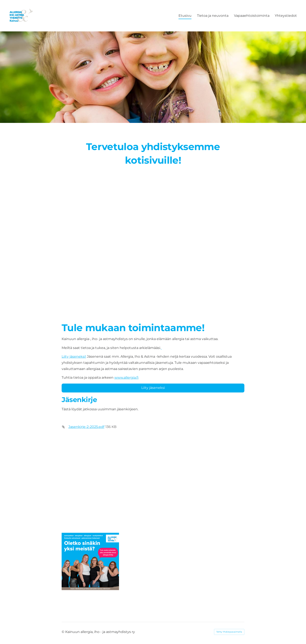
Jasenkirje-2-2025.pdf (86, 427)
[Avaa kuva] (90, 561)
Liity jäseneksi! (74, 356)
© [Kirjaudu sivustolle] (63, 632)
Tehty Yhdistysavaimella (229, 632)
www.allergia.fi (126, 378)
